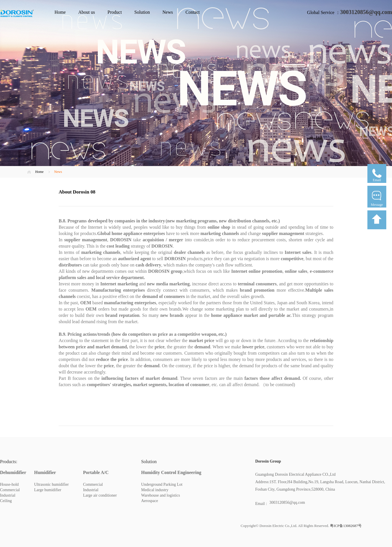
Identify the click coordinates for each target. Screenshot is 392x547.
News (168, 12)
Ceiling (6, 501)
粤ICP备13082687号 (345, 526)
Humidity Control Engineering (171, 472)
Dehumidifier (13, 472)
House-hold (9, 484)
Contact (193, 12)
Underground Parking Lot (162, 484)
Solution (142, 12)
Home (60, 12)
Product (115, 12)
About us (87, 12)
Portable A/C (96, 472)
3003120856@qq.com (366, 12)
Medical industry (155, 490)
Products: (9, 462)
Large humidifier (48, 490)
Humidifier (45, 472)
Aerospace (150, 501)
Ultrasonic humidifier (51, 484)
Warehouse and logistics (161, 495)
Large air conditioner (100, 495)
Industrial (8, 495)
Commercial (10, 490)
